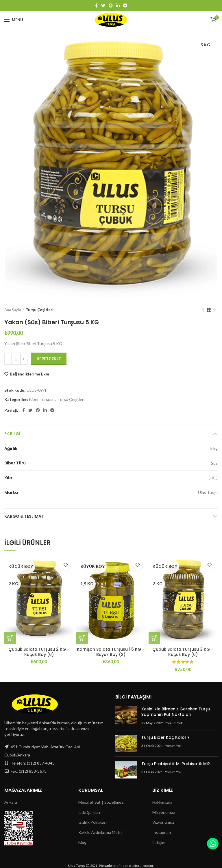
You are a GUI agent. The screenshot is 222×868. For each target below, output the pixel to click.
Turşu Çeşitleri (40, 310)
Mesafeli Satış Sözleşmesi (101, 802)
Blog (82, 842)
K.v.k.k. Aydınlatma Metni (100, 832)
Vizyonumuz (163, 822)
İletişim (159, 842)
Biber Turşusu (42, 400)
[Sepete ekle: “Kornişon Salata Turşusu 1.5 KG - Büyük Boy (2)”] (82, 638)
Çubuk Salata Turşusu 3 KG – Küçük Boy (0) (183, 652)
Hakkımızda (162, 802)
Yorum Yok (174, 723)
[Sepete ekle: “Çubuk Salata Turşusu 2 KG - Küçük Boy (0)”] (10, 638)
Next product (215, 310)
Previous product (203, 310)
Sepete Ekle (49, 359)
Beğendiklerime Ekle (29, 374)
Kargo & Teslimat (24, 516)
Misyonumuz (164, 812)
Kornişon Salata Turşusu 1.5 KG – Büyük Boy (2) (111, 652)
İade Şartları (89, 812)
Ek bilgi (12, 434)
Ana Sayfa (13, 310)
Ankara (11, 802)
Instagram (162, 832)
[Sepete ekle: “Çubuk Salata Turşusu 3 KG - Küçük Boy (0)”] (154, 638)
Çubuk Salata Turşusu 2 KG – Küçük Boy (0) (39, 652)
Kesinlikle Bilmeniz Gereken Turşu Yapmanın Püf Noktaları (176, 712)
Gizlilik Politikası (92, 822)
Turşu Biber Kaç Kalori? (165, 737)
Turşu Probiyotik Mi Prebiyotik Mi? (176, 764)
